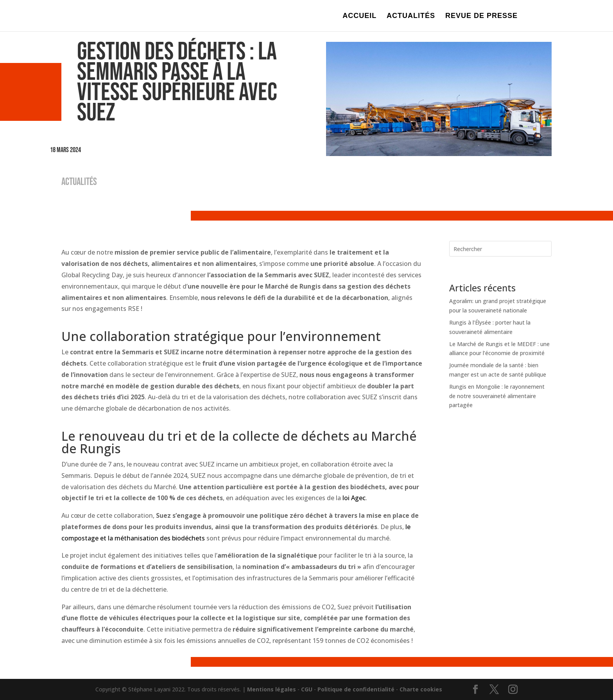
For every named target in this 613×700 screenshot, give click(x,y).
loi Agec (354, 498)
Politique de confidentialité (356, 689)
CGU (307, 689)
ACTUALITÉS (411, 16)
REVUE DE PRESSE (481, 16)
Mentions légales (272, 689)
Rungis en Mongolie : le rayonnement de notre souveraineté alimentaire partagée (497, 396)
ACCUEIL (359, 16)
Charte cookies (421, 689)
